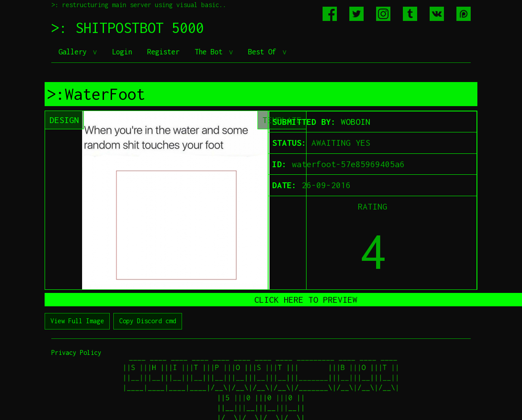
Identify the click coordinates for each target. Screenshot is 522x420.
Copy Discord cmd (148, 321)
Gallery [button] (75, 52)
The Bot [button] (211, 52)
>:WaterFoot (96, 94)
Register (163, 52)
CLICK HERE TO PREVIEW (306, 300)
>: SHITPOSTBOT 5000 (128, 28)
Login (122, 52)
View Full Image (77, 321)
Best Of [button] (264, 52)
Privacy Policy (76, 352)
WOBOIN (356, 122)
